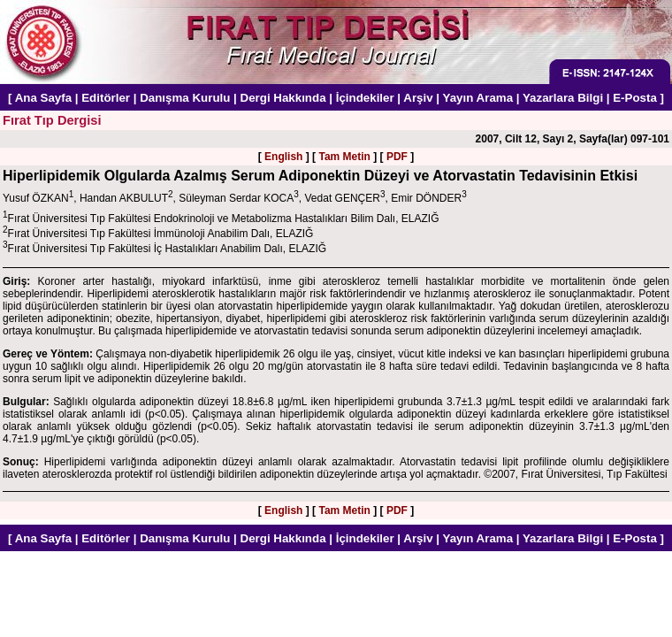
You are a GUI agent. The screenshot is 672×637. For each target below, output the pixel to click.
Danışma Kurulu (185, 98)
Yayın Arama (478, 98)
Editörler (106, 98)
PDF (397, 157)
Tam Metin (344, 157)
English (283, 157)
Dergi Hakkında (283, 98)
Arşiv (418, 98)
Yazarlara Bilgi (563, 98)
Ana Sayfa (43, 98)
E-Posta (635, 98)
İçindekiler (365, 98)
